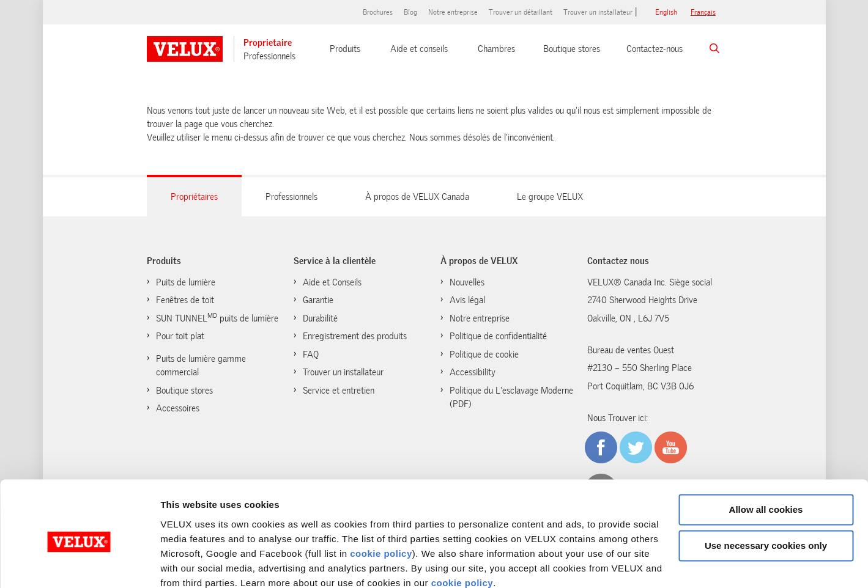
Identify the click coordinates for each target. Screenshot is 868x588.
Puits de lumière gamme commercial (201, 366)
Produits (345, 49)
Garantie (318, 300)
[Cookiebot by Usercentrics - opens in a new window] (79, 564)
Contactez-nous (655, 49)
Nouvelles (467, 282)
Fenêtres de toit (185, 300)
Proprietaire (268, 43)
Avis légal (467, 300)
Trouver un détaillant (521, 12)
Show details (189, 564)
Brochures (378, 12)
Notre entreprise (453, 12)
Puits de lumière (186, 282)
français (703, 12)
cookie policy (381, 501)
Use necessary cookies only (766, 493)
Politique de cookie (484, 355)
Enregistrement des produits (355, 336)
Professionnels (269, 56)
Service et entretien (339, 391)
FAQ (311, 355)
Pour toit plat (180, 336)
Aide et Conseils (332, 282)
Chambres (496, 49)
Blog (410, 12)
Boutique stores (572, 49)
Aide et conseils (419, 49)
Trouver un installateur (598, 12)
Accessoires (178, 408)
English (666, 12)
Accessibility (473, 372)
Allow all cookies (766, 458)
